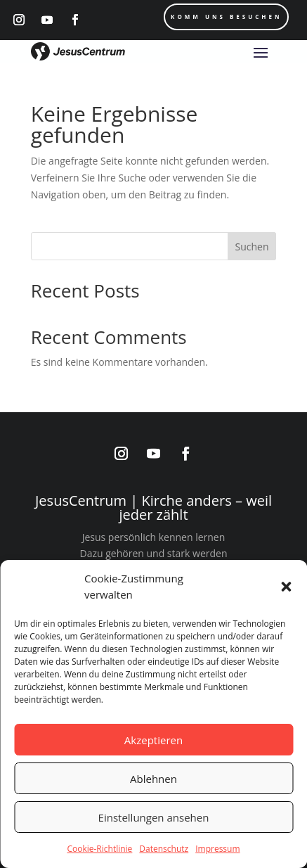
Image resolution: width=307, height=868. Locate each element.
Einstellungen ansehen (154, 817)
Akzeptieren (153, 740)
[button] (286, 587)
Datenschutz (164, 849)
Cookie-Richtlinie (99, 849)
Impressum (217, 849)
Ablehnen (153, 779)
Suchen (252, 247)
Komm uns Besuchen (226, 17)
